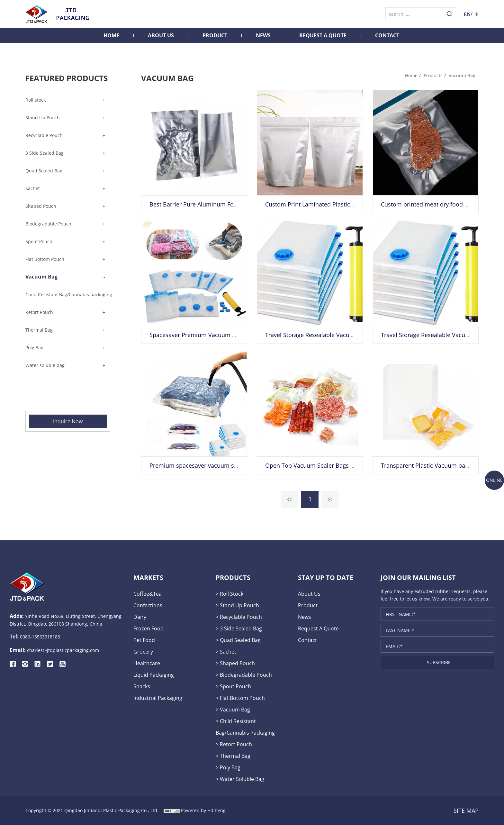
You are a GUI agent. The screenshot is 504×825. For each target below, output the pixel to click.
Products (433, 75)
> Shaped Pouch (235, 663)
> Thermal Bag (233, 756)
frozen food (148, 628)
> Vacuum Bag (233, 710)
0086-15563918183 (40, 637)
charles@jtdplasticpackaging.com (63, 650)
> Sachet (226, 652)
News (263, 35)
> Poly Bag (228, 767)
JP (476, 14)
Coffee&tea (148, 594)
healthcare (147, 663)
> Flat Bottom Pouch (240, 698)
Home (111, 35)
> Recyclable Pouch (239, 617)
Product (215, 35)
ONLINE (494, 480)
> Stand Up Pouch (237, 605)
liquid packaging (154, 675)
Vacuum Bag (462, 75)
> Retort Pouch (234, 744)
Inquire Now (68, 421)
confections (148, 605)
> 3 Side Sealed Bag (239, 628)
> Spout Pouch (233, 686)
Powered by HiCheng (203, 810)
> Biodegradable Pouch (244, 675)
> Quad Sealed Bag (238, 640)
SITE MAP (466, 811)
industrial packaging (158, 698)
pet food (144, 640)
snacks (142, 686)
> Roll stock (230, 594)
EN (467, 14)
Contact (387, 35)
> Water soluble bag (240, 779)
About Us (161, 35)
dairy (140, 617)
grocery (143, 652)
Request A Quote (323, 35)
